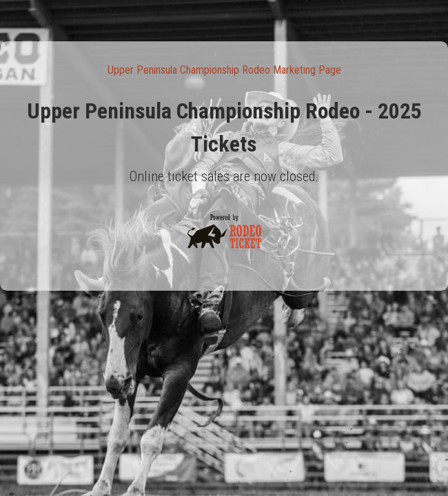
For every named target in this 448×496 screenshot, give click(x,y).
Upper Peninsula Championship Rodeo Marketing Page (224, 70)
